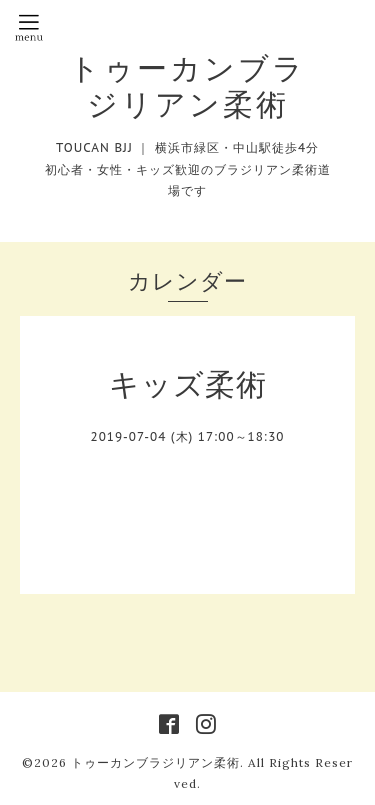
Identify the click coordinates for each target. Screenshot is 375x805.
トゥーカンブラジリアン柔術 (187, 86)
